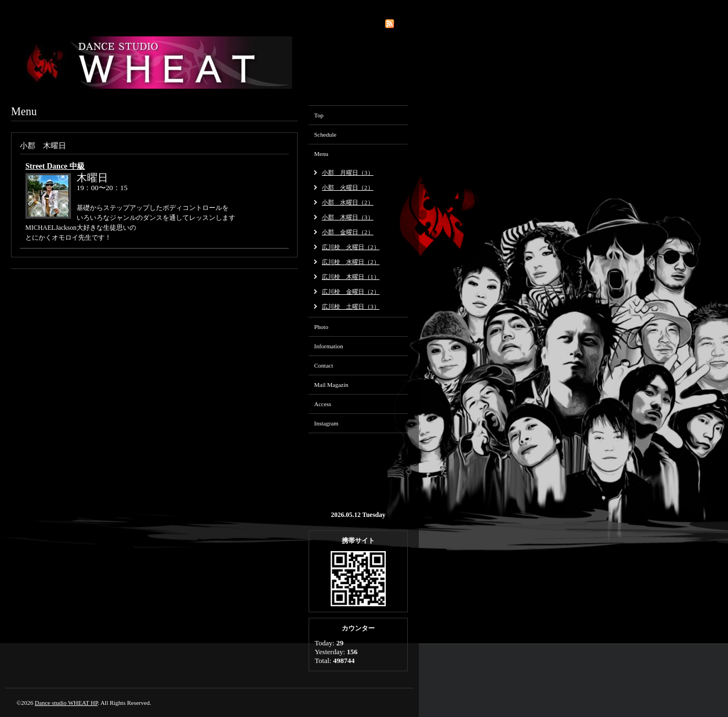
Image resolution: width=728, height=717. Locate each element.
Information (329, 346)
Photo (321, 327)
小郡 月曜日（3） (348, 172)
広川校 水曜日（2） (351, 262)
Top (319, 115)
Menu (321, 154)
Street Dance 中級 (55, 166)
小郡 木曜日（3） (348, 217)
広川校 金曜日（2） (351, 292)
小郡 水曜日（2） (348, 202)
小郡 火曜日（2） (348, 187)
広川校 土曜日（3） (351, 306)
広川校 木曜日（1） (351, 277)
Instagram (326, 423)
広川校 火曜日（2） (351, 247)
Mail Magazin (331, 385)
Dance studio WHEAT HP (66, 703)
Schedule (325, 134)
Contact (323, 365)
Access (323, 404)
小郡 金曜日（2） (348, 232)
